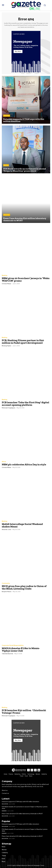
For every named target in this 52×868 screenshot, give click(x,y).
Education (7, 116)
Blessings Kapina (6, 346)
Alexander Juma (6, 530)
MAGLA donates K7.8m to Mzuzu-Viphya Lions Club (21, 649)
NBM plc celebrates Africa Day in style (24, 464)
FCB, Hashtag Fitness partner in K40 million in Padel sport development (23, 342)
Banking (6, 165)
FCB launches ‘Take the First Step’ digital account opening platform (25, 404)
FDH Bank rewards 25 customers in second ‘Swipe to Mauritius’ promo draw (25, 808)
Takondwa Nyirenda (7, 654)
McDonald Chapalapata (8, 408)
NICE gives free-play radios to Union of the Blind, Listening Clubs (24, 587)
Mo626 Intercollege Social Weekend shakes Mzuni (22, 525)
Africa (4, 462)
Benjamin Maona (7, 592)
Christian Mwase (6, 284)
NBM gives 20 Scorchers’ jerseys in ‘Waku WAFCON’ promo (26, 279)
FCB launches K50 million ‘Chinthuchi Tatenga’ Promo (24, 712)
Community (6, 583)
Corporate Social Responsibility (13, 645)
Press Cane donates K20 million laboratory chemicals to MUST (22, 814)
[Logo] (19, 770)
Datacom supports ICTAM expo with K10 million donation (20, 802)
